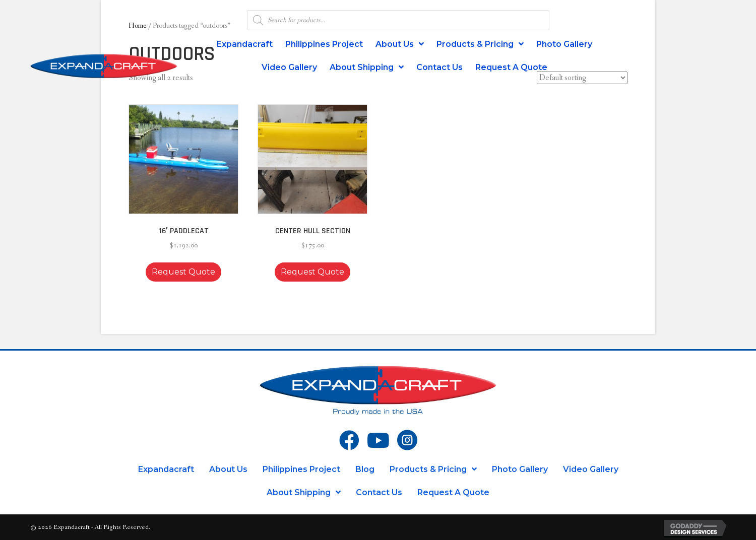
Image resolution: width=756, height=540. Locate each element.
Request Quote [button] (183, 272)
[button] (213, 107)
